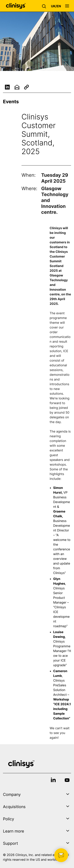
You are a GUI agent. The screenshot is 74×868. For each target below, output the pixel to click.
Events (11, 102)
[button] (45, 6)
